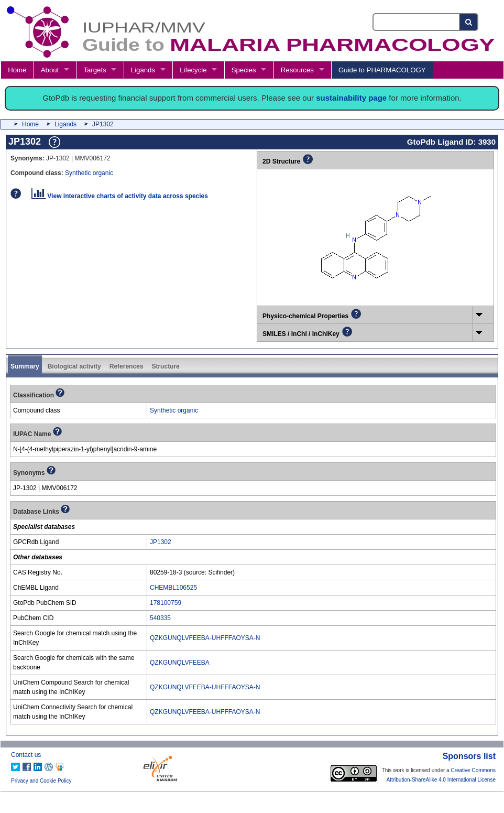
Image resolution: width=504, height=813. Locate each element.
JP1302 (161, 542)
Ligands (143, 70)
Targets (95, 70)
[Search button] (469, 22)
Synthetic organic (89, 173)
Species (244, 70)
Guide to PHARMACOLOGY (382, 70)
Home (17, 70)
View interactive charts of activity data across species (120, 196)
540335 (160, 618)
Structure (165, 366)
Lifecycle (193, 70)
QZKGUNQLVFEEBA (180, 663)
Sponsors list (469, 756)
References (127, 366)
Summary (25, 366)
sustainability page (351, 98)
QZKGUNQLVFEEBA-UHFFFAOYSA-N (205, 638)
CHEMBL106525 (173, 588)
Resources (297, 70)
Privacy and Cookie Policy (41, 781)
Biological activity (74, 366)
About (50, 70)
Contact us (26, 755)
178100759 (166, 603)
